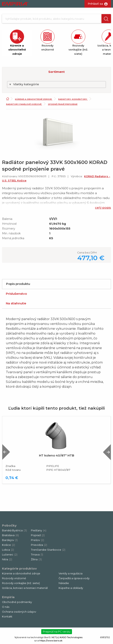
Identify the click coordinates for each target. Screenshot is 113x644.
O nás (6, 607)
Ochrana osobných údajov (19, 612)
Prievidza (39, 545)
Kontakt (7, 617)
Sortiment (56, 72)
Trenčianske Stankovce (48, 550)
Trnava (37, 555)
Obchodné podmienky (17, 602)
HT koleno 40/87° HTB (57, 455)
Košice (8, 545)
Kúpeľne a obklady (71, 588)
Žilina (36, 559)
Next (107, 452)
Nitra (7, 559)
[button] (106, 19)
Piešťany (39, 530)
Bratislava (10, 535)
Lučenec (10, 555)
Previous (6, 452)
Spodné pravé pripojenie (63, 104)
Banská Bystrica (14, 530)
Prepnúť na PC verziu (57, 632)
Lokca (8, 550)
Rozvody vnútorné (14, 578)
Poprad (38, 535)
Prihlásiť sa (95, 4)
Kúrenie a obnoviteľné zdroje (34, 99)
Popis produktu (18, 284)
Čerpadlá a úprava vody (74, 578)
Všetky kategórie (24, 84)
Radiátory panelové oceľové (24, 104)
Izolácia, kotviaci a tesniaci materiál (25, 588)
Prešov (37, 540)
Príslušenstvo (16, 294)
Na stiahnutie (16, 303)
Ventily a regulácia (71, 573)
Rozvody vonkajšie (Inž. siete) (21, 583)
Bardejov (10, 540)
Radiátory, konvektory (73, 99)
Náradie (64, 583)
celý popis (103, 208)
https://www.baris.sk (51, 641)
